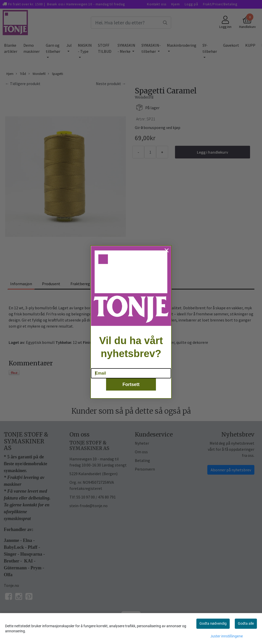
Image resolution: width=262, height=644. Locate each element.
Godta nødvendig (213, 623)
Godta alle (246, 623)
